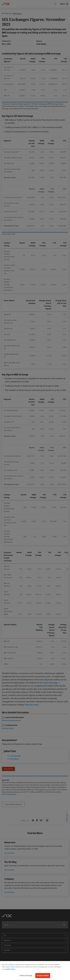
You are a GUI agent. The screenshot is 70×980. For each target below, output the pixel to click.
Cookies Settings (26, 975)
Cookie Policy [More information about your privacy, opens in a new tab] (10, 969)
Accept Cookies (43, 975)
